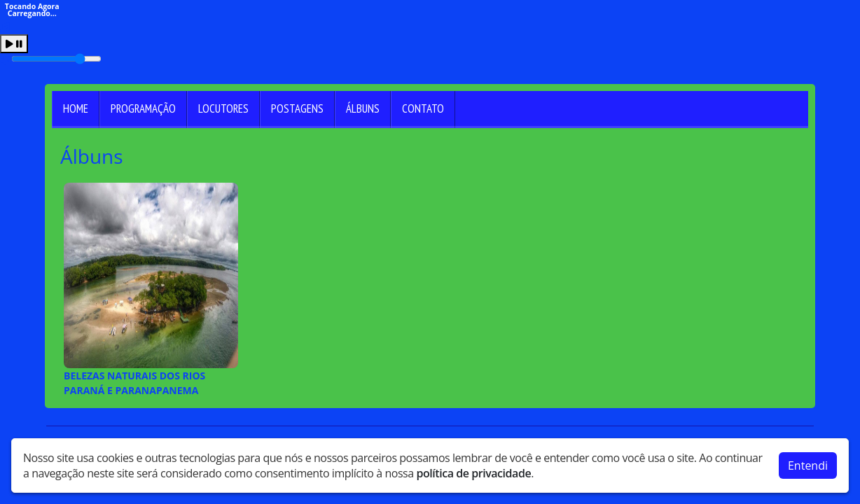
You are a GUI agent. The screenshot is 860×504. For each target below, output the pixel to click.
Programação (143, 108)
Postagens (297, 108)
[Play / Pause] (14, 44)
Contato (423, 108)
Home (76, 108)
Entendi (808, 463)
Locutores (223, 108)
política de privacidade (473, 470)
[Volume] (56, 59)
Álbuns (363, 108)
